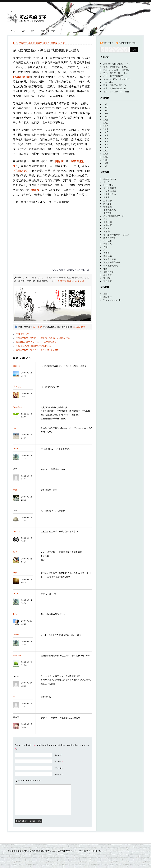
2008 (106, 160)
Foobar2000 (21, 77)
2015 (106, 138)
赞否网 (106, 253)
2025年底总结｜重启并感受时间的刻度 (34, 346)
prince (16, 366)
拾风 (105, 219)
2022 (106, 117)
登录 (105, 294)
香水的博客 (109, 272)
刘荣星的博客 (110, 191)
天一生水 (107, 204)
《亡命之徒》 (21, 171)
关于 (23, 31)
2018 (106, 129)
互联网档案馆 (110, 188)
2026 (106, 104)
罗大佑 (61, 43)
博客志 (106, 197)
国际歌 (59, 161)
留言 (33, 31)
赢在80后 (108, 256)
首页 (13, 31)
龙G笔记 (107, 278)
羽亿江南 (107, 241)
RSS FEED (108, 43)
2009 (106, 157)
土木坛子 (107, 200)
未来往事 (107, 222)
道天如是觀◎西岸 (112, 262)
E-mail (58, 761)
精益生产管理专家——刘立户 (116, 235)
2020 (106, 123)
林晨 (15, 490)
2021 (106, 120)
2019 (106, 126)
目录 (43, 31)
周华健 (31, 43)
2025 (106, 107)
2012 (106, 147)
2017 (106, 132)
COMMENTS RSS (127, 43)
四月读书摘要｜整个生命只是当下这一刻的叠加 (37, 350)
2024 (106, 110)
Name (58, 755)
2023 (106, 113)
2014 (106, 141)
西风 (105, 250)
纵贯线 (54, 43)
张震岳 (39, 43)
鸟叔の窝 (107, 275)
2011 (105, 151)
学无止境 (107, 207)
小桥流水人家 (110, 210)
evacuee (17, 655)
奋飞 (15, 552)
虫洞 (105, 247)
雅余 (105, 269)
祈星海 (106, 231)
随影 (15, 572)
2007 (106, 163)
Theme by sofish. (112, 300)
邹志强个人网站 (111, 265)
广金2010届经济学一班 (114, 216)
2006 (106, 166)
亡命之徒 (23, 43)
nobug (16, 531)
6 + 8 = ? (59, 774)
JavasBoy (17, 407)
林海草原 (107, 225)
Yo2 (15, 696)
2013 (106, 144)
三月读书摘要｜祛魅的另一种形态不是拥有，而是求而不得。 (44, 338)
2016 (106, 135)
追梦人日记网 (110, 259)
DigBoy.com (110, 179)
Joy (15, 428)
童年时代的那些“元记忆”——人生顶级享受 (36, 342)
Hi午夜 (107, 182)
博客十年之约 (110, 194)
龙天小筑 (107, 281)
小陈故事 (107, 213)
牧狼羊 (106, 228)
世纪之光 (17, 386)
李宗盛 (46, 43)
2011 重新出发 (22, 334)
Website (59, 768)
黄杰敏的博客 (33, 17)
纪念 (53, 31)
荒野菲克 (107, 244)
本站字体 (107, 297)
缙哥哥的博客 (110, 238)
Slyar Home (109, 185)
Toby (15, 614)
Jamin (16, 448)
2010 (106, 154)
